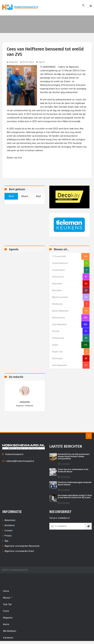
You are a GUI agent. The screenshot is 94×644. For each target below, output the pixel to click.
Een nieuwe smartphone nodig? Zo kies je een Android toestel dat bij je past (75, 496)
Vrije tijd (7, 604)
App (6, 541)
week (11, 196)
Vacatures (8, 638)
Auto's (6, 624)
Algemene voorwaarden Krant (19, 551)
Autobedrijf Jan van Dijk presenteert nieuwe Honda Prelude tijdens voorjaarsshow (74, 456)
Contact (9, 531)
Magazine (8, 618)
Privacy (8, 536)
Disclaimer (10, 525)
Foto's (6, 611)
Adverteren (10, 520)
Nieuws (8, 597)
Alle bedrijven (10, 631)
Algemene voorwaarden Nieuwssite (22, 546)
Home (6, 591)
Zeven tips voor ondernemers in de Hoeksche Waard (73, 470)
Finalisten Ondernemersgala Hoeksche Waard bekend (75, 483)
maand (25, 196)
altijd (38, 196)
